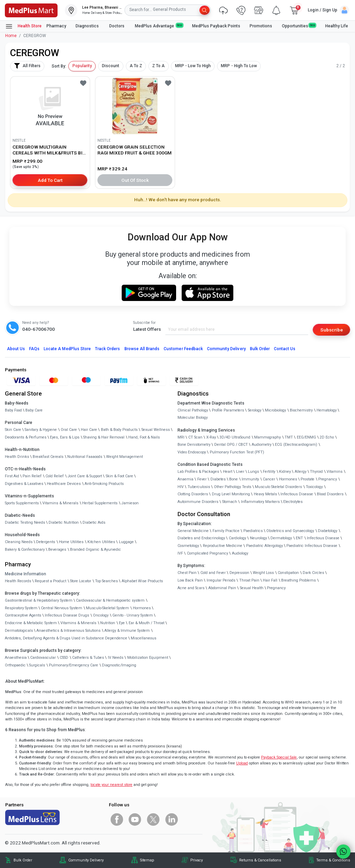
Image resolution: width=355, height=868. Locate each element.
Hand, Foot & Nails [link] (144, 437)
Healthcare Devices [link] (64, 484)
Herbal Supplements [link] (100, 503)
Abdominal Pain (222, 588)
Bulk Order (260, 349)
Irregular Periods (221, 580)
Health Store (23, 26)
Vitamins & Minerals (78, 623)
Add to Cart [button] (50, 180)
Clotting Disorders (193, 494)
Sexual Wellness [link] (156, 430)
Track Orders (108, 349)
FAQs (34, 349)
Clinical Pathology (193, 410)
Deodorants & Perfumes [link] (26, 437)
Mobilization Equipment (148, 658)
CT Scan (195, 437)
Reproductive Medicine (223, 546)
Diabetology (328, 531)
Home (11, 36)
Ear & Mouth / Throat (146, 623)
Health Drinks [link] (17, 457)
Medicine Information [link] (25, 574)
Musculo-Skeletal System (107, 608)
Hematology (327, 410)
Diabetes (218, 479)
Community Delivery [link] (86, 860)
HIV (181, 487)
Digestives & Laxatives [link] (24, 484)
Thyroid (316, 472)
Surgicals (37, 665)
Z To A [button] (158, 66)
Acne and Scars (191, 588)
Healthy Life (337, 26)
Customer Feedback (183, 349)
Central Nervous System (62, 608)
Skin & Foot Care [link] (119, 476)
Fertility (269, 472)
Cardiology (237, 538)
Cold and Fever (213, 573)
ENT (299, 538)
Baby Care (34, 410)
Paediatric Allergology (265, 546)
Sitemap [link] (147, 860)
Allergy (301, 472)
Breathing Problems (298, 580)
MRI (181, 437)
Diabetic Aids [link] (94, 522)
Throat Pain (249, 580)
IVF (180, 553)
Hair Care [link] (89, 430)
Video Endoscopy (192, 452)
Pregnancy (328, 479)
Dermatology (281, 538)
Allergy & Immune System (127, 631)
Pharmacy (56, 26)
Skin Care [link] (13, 430)
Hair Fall (270, 580)
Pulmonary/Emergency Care (73, 665)
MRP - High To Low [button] (239, 66)
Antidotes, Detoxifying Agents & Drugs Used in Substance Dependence (66, 638)
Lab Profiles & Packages (198, 472)
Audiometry (262, 445)
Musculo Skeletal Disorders (278, 487)
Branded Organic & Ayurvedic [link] (96, 550)
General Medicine (193, 531)
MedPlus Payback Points (216, 26)
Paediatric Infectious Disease (312, 546)
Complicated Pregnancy (207, 553)
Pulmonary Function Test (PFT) (237, 452)
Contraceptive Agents (23, 615)
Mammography (267, 437)
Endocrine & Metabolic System (31, 623)
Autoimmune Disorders (198, 502)
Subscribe (332, 330)
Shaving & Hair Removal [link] (104, 437)
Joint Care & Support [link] (85, 476)
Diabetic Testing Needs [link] (25, 522)
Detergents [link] (46, 542)
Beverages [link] (57, 550)
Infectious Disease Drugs (67, 615)
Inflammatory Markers (260, 502)
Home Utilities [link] (71, 542)
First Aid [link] (12, 476)
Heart (228, 472)
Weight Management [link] (124, 457)
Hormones (142, 608)
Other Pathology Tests (233, 487)
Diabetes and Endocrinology (201, 538)
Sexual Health (252, 588)
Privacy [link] (197, 860)
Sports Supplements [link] (22, 503)
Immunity (250, 479)
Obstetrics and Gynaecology (290, 531)
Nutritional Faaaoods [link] (85, 457)
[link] (31, 10)
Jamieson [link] (130, 503)
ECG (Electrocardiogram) (296, 445)
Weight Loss (263, 573)
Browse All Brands (142, 349)
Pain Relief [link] (32, 476)
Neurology (258, 538)
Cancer (269, 479)
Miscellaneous (144, 638)
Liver (240, 472)
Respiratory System (21, 608)
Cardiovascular (43, 658)
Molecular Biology (193, 418)
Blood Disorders (330, 494)
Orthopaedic (15, 665)
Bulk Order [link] (23, 860)
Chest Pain (187, 573)
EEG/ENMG (306, 437)
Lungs (253, 472)
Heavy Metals (265, 494)
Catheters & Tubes (88, 658)
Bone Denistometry (194, 445)
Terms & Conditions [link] (333, 860)
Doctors (117, 26)
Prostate (308, 479)
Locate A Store (67, 349)
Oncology (101, 615)
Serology (255, 410)
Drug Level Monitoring (231, 494)
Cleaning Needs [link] (19, 542)
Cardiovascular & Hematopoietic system (110, 600)
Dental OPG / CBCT (231, 445)
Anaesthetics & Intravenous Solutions (68, 631)
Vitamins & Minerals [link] (60, 503)
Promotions (261, 26)
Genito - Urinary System (133, 615)
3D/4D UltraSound (235, 437)
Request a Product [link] (50, 581)
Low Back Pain (190, 580)
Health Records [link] (18, 581)
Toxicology (314, 487)
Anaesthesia (16, 658)
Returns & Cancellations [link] (260, 860)
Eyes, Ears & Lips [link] (65, 437)
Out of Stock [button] (135, 180)
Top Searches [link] (106, 581)
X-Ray (211, 437)
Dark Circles (313, 573)
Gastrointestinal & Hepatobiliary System (39, 600)
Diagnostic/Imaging (119, 665)
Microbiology (275, 410)
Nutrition (108, 623)
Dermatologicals (19, 631)
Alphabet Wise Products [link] (142, 581)
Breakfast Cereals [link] (48, 457)
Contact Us (285, 349)
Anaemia (185, 479)
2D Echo (327, 437)
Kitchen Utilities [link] (101, 542)
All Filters (27, 66)
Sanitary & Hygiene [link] (41, 430)
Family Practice (226, 531)
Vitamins (335, 472)
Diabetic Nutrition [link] (64, 522)
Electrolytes (293, 502)
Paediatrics (253, 531)
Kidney (285, 472)
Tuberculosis (199, 487)
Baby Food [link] (13, 410)
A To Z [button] (136, 66)
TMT (289, 437)
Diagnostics (88, 26)
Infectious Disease (297, 494)
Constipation (288, 573)
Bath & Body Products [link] (119, 430)
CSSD (64, 658)
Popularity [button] (82, 66)
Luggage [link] (126, 542)
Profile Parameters (228, 410)
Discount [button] (111, 66)
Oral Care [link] (69, 430)
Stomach (230, 502)
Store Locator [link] (81, 581)
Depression (239, 573)
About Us (16, 349)
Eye (122, 623)
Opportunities (299, 26)
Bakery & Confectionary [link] (25, 550)
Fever (202, 479)
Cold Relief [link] (55, 476)
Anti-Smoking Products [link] (104, 484)
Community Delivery (226, 349)
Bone (233, 479)
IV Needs (116, 658)
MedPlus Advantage (159, 26)
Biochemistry (301, 410)
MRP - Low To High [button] (193, 66)
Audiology (240, 553)
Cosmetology (188, 546)
